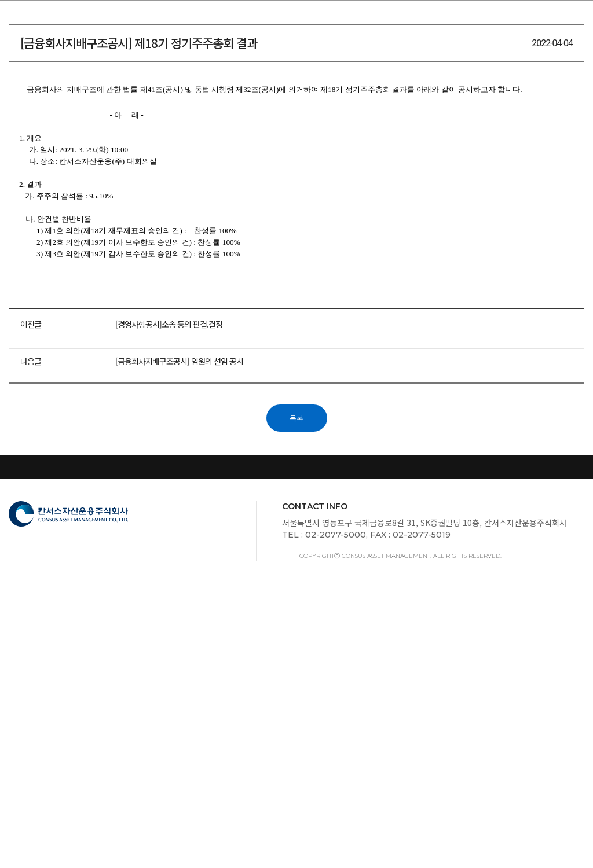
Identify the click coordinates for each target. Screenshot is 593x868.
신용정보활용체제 (354, 730)
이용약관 (296, 745)
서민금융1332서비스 (265, 730)
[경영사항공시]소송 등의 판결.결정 (173, 565)
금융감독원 (105, 730)
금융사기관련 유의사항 (448, 730)
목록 (297, 644)
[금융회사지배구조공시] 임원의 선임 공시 (183, 590)
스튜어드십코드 (39, 730)
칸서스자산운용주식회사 (53, 19)
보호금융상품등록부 (545, 730)
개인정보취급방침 (175, 730)
